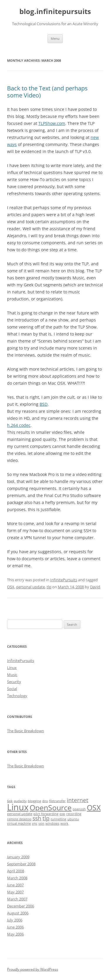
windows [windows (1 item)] (52, 823)
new (95, 137)
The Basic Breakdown (26, 731)
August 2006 (18, 913)
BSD (44, 404)
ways (12, 144)
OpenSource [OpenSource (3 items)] (51, 808)
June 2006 (15, 927)
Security (14, 682)
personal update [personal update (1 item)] (20, 814)
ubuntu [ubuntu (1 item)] (73, 819)
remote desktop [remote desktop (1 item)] (19, 819)
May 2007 (15, 892)
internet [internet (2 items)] (78, 800)
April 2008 (16, 871)
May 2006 (15, 934)
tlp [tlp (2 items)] (46, 818)
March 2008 (17, 878)
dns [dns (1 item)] (45, 801)
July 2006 (15, 920)
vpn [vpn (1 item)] (41, 823)
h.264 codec (19, 425)
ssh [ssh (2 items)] (37, 818)
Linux (12, 668)
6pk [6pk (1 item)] (10, 801)
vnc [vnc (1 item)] (35, 823)
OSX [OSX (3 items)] (94, 808)
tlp (49, 587)
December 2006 (21, 906)
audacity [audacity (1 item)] (20, 801)
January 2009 (18, 857)
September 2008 (21, 864)
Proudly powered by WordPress (33, 969)
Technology (17, 696)
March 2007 (17, 899)
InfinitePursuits (64, 580)
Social (12, 689)
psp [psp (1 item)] (62, 814)
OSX (11, 587)
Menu (55, 38)
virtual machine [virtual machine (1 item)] (19, 823)
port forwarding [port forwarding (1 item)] (46, 814)
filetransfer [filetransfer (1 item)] (57, 801)
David (95, 587)
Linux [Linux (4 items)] (18, 807)
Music (12, 675)
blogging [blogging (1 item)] (34, 801)
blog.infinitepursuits (55, 12)
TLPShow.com (52, 123)
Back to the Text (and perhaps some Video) (47, 92)
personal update (31, 587)
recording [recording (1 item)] (74, 814)
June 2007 (15, 885)
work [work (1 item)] (64, 823)
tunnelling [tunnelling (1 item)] (59, 819)
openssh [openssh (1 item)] (79, 809)
